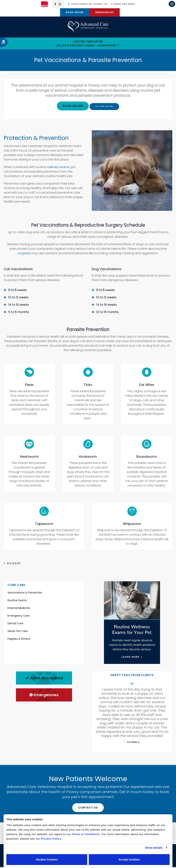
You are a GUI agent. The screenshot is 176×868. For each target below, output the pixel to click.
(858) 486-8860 (124, 4)
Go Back (14, 564)
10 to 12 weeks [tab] (18, 298)
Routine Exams (17, 601)
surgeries (24, 254)
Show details (154, 848)
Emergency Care (19, 617)
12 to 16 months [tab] (107, 313)
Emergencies (105, 12)
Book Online (75, 12)
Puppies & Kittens (19, 640)
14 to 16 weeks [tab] (19, 305)
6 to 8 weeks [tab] (18, 291)
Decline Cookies (47, 859)
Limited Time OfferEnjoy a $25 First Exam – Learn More (86, 44)
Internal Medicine (19, 609)
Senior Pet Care (18, 632)
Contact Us (88, 808)
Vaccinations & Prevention (25, 593)
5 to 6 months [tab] (19, 313)
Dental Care (15, 624)
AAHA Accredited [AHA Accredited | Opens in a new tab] (44, 679)
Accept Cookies (129, 859)
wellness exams (58, 168)
